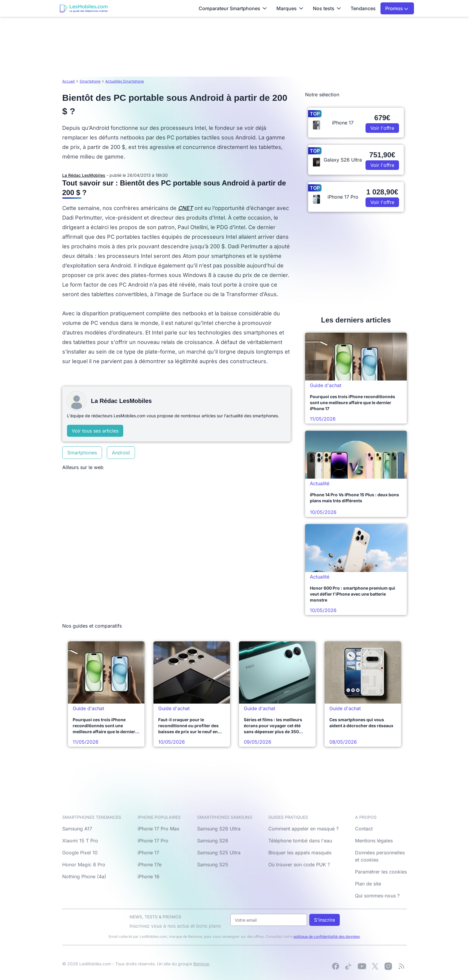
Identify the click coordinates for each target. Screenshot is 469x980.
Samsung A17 (77, 829)
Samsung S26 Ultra (219, 829)
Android (121, 453)
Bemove (201, 964)
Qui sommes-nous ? (377, 896)
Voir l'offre (382, 128)
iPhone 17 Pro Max (159, 829)
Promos (397, 8)
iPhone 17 (148, 853)
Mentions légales (374, 841)
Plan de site (368, 884)
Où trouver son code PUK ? (299, 865)
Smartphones (82, 453)
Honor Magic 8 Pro (84, 865)
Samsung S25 (213, 865)
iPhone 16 (149, 876)
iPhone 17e (150, 865)
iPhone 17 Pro (153, 841)
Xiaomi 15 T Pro (80, 841)
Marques (290, 8)
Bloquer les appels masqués (300, 853)
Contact (364, 829)
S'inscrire (325, 920)
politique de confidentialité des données (327, 936)
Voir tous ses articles (95, 431)
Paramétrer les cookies (381, 872)
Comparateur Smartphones (233, 8)
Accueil (68, 81)
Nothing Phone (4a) (84, 876)
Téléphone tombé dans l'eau (300, 841)
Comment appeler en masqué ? (303, 829)
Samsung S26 (213, 841)
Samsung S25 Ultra (219, 853)
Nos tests (327, 8)
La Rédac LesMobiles (84, 175)
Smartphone (90, 81)
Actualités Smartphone (125, 81)
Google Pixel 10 (80, 853)
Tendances (363, 8)
